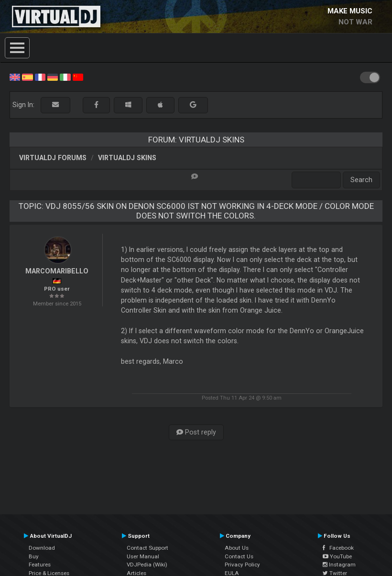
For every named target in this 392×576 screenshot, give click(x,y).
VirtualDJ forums (53, 158)
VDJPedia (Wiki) (147, 565)
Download (42, 548)
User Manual (143, 556)
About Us (237, 548)
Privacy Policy (242, 565)
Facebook (338, 548)
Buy (34, 556)
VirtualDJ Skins (127, 158)
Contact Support (147, 548)
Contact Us (239, 556)
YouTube (337, 556)
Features (40, 565)
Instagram (339, 565)
